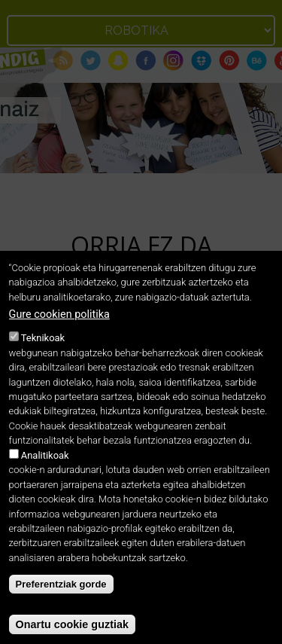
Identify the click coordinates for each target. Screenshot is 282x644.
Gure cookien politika (59, 330)
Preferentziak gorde (61, 599)
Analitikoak (45, 470)
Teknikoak (43, 353)
